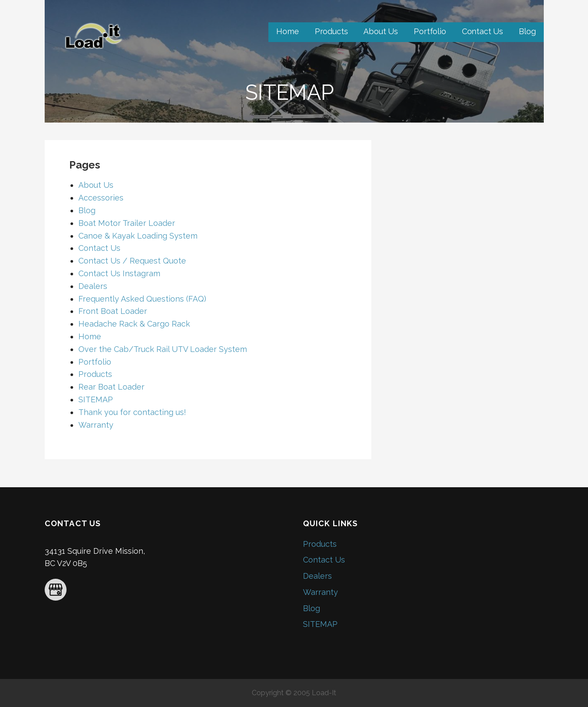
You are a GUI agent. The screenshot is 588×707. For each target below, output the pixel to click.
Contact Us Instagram (119, 273)
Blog (527, 31)
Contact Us (482, 31)
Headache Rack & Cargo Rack (134, 324)
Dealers (93, 286)
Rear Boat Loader (111, 387)
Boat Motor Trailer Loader (127, 223)
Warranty (96, 425)
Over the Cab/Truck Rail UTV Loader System (163, 349)
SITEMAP (96, 399)
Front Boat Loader (113, 311)
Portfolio (430, 31)
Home (287, 31)
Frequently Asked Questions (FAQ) (142, 299)
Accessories (101, 198)
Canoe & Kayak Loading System (138, 236)
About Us (381, 31)
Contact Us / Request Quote (132, 261)
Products (331, 31)
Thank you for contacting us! (132, 412)
